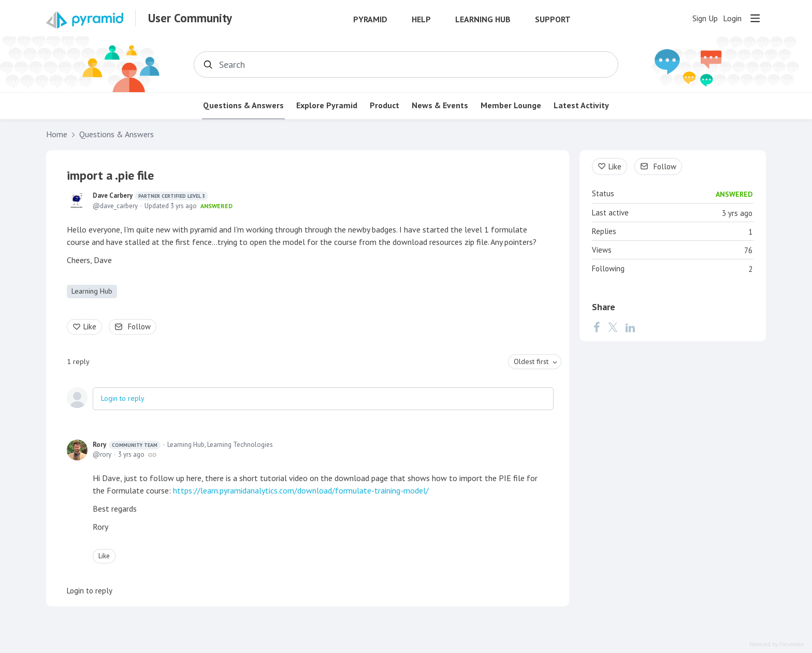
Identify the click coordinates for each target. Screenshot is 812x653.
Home (57, 134)
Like (90, 327)
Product (385, 105)
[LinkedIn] (630, 327)
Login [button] (732, 18)
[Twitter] (613, 327)
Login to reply (123, 398)
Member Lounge (511, 105)
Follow (139, 327)
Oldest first (531, 361)
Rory (127, 445)
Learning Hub (483, 19)
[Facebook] (597, 327)
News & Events (440, 105)
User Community (190, 18)
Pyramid (370, 19)
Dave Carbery (150, 196)
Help (421, 19)
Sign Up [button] (705, 18)
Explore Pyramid (327, 105)
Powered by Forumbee (777, 644)
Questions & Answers (243, 105)
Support (553, 19)
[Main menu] (755, 18)
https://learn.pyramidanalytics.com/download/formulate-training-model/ (301, 490)
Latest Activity (581, 105)
